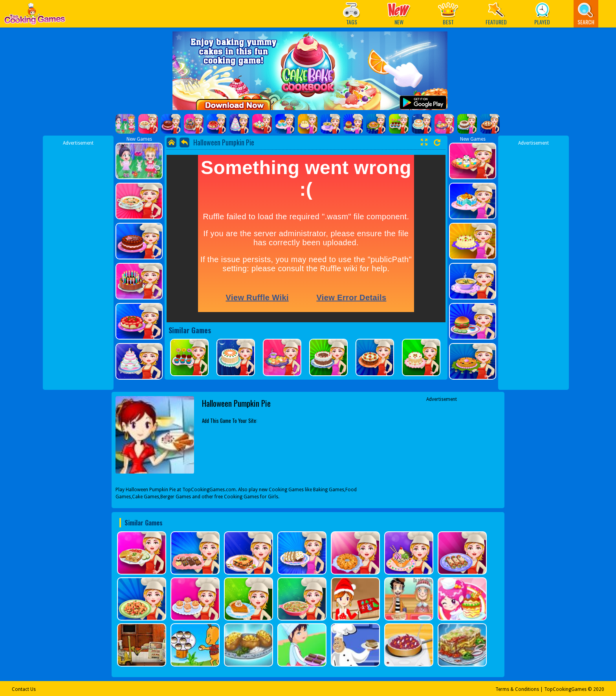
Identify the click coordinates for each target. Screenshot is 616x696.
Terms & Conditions (517, 689)
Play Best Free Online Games (35, 16)
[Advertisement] (78, 264)
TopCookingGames (565, 689)
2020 (599, 689)
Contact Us (24, 689)
